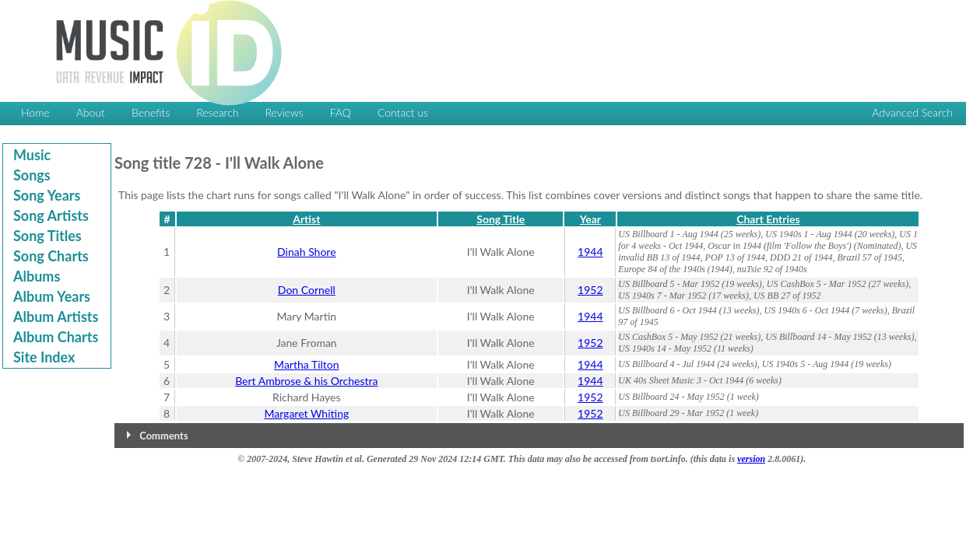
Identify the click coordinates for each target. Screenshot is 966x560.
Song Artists (51, 215)
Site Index (44, 357)
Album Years (52, 296)
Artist (306, 219)
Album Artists (56, 317)
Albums (37, 276)
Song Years (47, 195)
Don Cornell (307, 290)
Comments (163, 436)
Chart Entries (768, 219)
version (751, 459)
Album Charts (56, 337)
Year (590, 219)
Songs (32, 175)
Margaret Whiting (306, 413)
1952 (590, 290)
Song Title (501, 219)
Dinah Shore (306, 252)
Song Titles (47, 236)
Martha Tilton (306, 364)
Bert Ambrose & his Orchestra (306, 381)
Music (32, 155)
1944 (590, 252)
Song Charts (51, 256)
